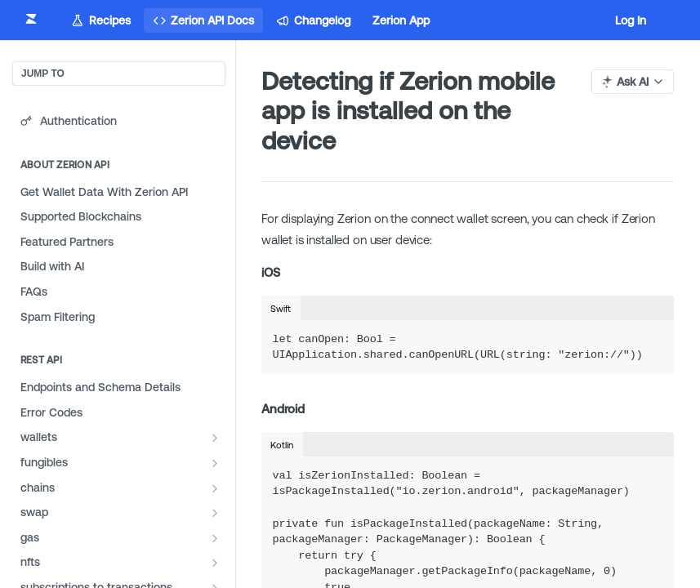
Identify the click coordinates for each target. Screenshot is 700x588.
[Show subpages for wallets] (215, 438)
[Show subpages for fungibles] (215, 463)
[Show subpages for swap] (215, 513)
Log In (631, 20)
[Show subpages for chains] (215, 488)
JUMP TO (43, 73)
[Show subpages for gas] (215, 538)
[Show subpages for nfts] (215, 563)
